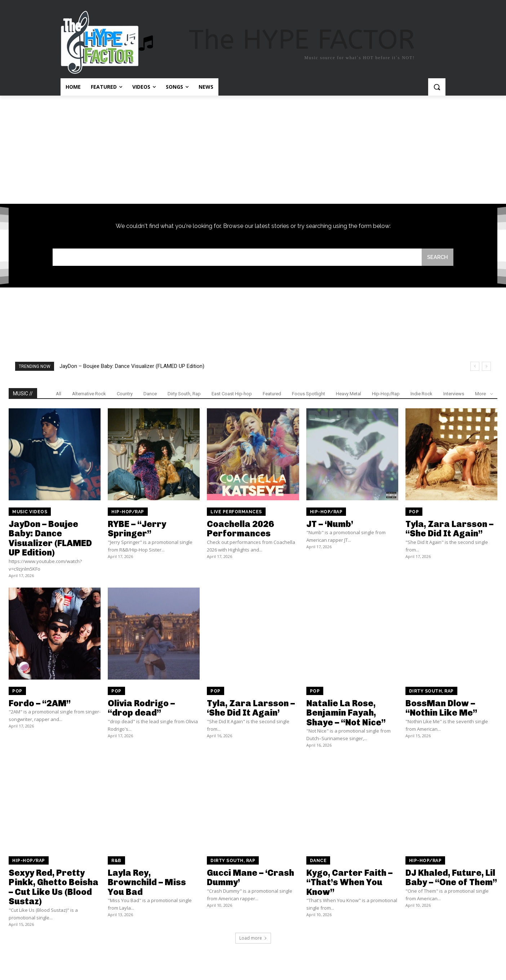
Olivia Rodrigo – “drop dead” (141, 709)
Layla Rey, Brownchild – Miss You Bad (147, 883)
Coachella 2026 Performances (240, 529)
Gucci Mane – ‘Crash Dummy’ (250, 878)
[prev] (475, 367)
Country (125, 394)
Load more (253, 938)
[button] (437, 87)
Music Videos (30, 513)
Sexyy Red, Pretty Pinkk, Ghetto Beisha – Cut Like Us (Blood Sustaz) (54, 888)
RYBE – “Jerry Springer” (137, 529)
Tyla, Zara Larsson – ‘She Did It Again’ (251, 709)
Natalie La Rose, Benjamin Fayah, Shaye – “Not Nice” (346, 713)
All (59, 394)
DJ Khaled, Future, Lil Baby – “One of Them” (451, 878)
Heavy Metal (349, 394)
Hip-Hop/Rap (386, 394)
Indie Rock (421, 394)
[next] (486, 367)
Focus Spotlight (309, 394)
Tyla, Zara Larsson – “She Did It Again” (449, 529)
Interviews (454, 394)
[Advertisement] (253, 150)
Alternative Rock (89, 394)
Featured (272, 394)
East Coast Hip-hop (232, 394)
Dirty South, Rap (184, 394)
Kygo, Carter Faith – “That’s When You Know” (349, 883)
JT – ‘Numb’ (330, 525)
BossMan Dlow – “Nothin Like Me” (441, 709)
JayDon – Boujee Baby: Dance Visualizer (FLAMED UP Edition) (132, 367)
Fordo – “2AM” (40, 704)
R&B (116, 861)
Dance (150, 394)
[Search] (437, 257)
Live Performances (236, 513)
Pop (414, 513)
